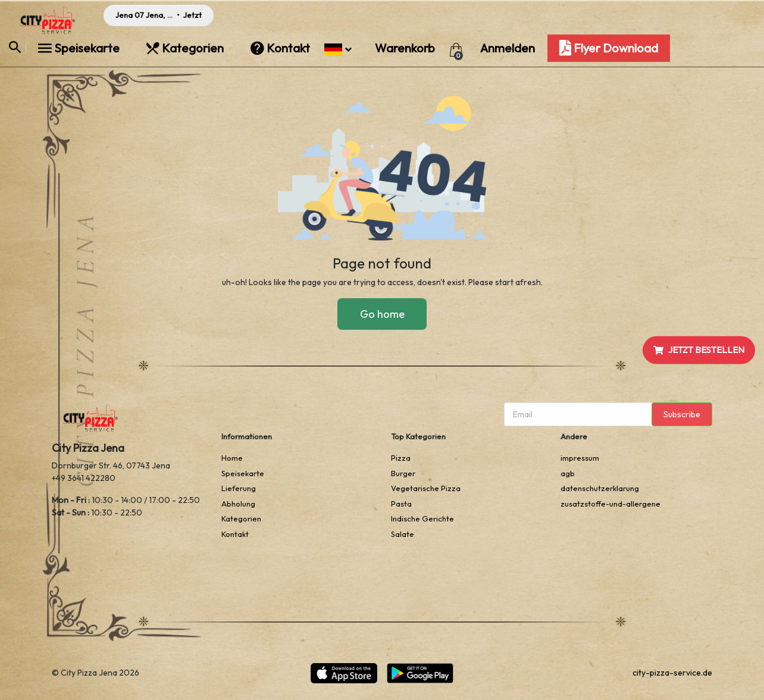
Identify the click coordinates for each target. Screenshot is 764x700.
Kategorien (186, 48)
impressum (580, 458)
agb (568, 473)
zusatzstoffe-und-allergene (610, 504)
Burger (403, 473)
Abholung (238, 504)
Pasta (401, 504)
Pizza (401, 458)
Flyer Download (609, 48)
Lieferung (239, 488)
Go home (382, 314)
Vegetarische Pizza (426, 488)
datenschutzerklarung (600, 488)
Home (232, 458)
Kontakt (281, 48)
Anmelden (508, 48)
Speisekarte (80, 48)
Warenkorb (405, 48)
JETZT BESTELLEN (699, 350)
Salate (403, 534)
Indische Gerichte (422, 518)
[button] (338, 48)
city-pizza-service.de (672, 673)
